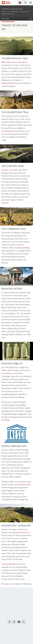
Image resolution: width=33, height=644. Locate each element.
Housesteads (6, 373)
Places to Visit (15, 12)
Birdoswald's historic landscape (14, 62)
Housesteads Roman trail (11, 131)
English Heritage (6, 3)
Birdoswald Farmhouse (10, 83)
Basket (25, 3)
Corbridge (5, 420)
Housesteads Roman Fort (20, 532)
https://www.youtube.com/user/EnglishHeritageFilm (19, 622)
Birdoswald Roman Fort (13, 564)
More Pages (5, 19)
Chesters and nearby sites (12, 170)
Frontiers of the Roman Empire (19, 485)
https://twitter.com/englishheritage (24, 622)
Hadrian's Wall (24, 12)
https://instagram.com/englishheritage (14, 622)
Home (3, 12)
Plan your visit (7, 584)
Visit (8, 12)
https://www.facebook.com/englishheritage (9, 622)
